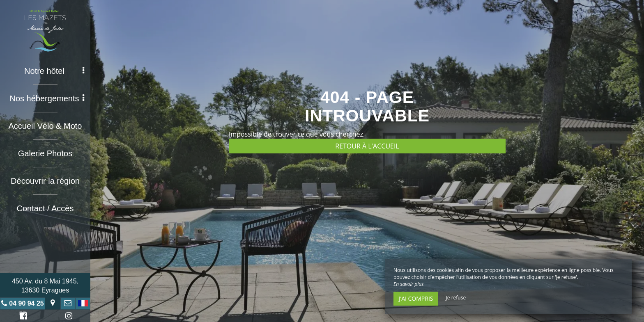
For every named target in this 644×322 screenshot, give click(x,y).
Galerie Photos (45, 153)
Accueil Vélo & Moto (45, 126)
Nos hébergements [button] (47, 98)
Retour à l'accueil (367, 146)
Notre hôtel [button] (54, 71)
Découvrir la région (45, 181)
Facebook (22, 317)
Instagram (67, 317)
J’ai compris (416, 298)
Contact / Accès (45, 208)
